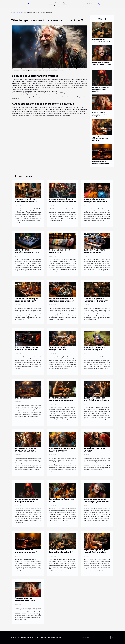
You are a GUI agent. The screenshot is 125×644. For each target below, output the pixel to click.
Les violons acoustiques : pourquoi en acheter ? (27, 300)
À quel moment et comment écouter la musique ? (100, 114)
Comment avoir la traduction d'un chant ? (101, 41)
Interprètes (77, 4)
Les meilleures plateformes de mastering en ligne (28, 252)
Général (89, 4)
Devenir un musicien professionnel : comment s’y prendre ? (61, 400)
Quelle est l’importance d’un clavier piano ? (95, 251)
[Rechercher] (95, 637)
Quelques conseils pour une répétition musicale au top (97, 400)
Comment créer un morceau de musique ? (101, 163)
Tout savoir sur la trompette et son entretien (58, 350)
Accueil (13, 12)
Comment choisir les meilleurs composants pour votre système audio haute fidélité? (27, 203)
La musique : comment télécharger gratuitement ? (102, 64)
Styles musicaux (65, 4)
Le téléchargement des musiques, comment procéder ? (101, 89)
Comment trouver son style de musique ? (94, 348)
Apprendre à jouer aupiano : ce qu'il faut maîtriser (100, 139)
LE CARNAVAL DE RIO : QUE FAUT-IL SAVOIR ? (62, 450)
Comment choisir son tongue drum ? (60, 251)
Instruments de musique (53, 4)
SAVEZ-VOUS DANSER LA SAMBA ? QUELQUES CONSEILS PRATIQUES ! (27, 451)
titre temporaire (23, 398)
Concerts (40, 4)
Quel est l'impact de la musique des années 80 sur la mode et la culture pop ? (96, 203)
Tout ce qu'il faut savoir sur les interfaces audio (26, 348)
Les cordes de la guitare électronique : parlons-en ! (62, 300)
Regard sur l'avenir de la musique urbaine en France (62, 200)
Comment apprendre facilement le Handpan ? (96, 300)
